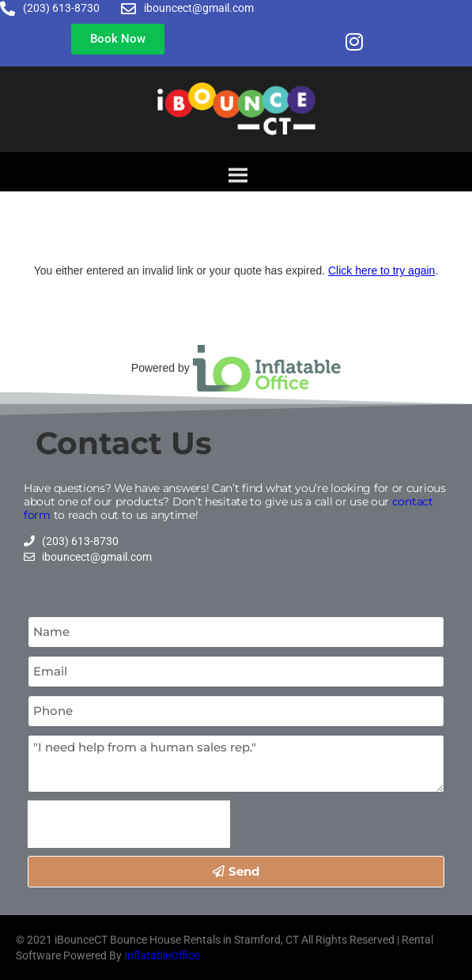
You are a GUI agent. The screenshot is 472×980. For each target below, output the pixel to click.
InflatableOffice (162, 955)
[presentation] (129, 824)
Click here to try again (381, 271)
